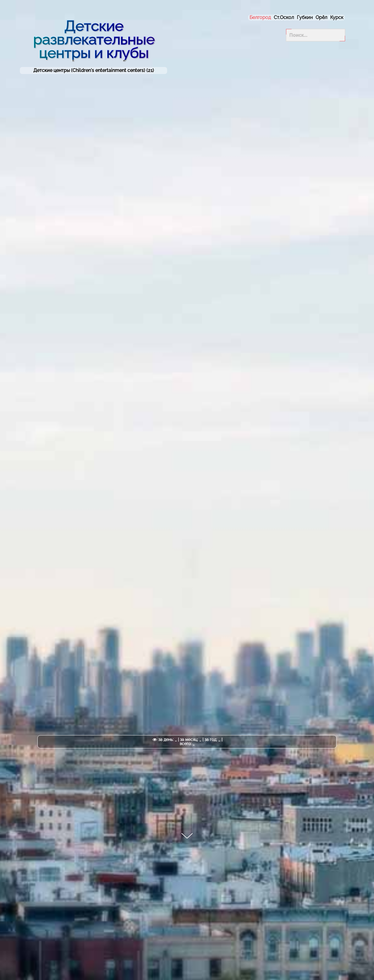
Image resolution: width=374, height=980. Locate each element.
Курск (337, 17)
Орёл (321, 17)
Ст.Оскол (284, 17)
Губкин (305, 17)
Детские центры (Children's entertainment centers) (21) (94, 71)
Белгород (260, 17)
